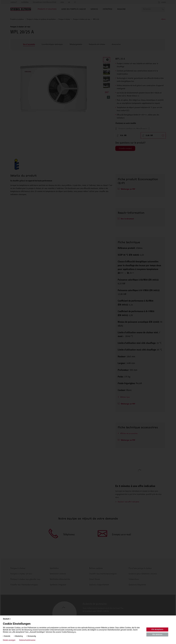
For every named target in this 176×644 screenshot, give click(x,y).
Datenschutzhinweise (27, 640)
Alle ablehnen (157, 634)
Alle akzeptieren (157, 629)
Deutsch (7, 619)
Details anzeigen (9, 640)
